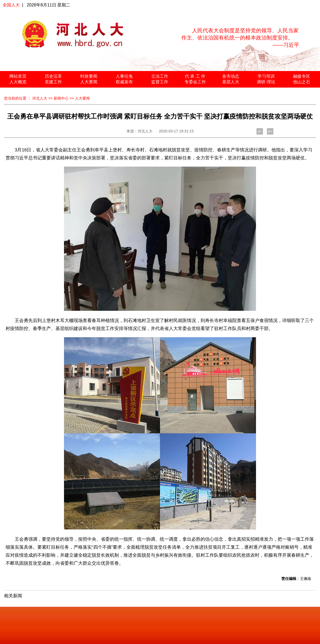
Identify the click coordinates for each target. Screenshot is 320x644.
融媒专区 (302, 76)
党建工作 (53, 82)
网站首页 (18, 76)
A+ (270, 131)
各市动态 (231, 76)
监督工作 (160, 82)
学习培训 (266, 76)
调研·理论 (266, 82)
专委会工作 (195, 82)
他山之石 (302, 82)
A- (260, 131)
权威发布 (124, 82)
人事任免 (124, 76)
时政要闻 (89, 76)
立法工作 (160, 76)
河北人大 (40, 98)
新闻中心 (61, 98)
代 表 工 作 (195, 76)
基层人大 (231, 82)
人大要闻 (89, 82)
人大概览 (18, 82)
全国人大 (11, 5)
